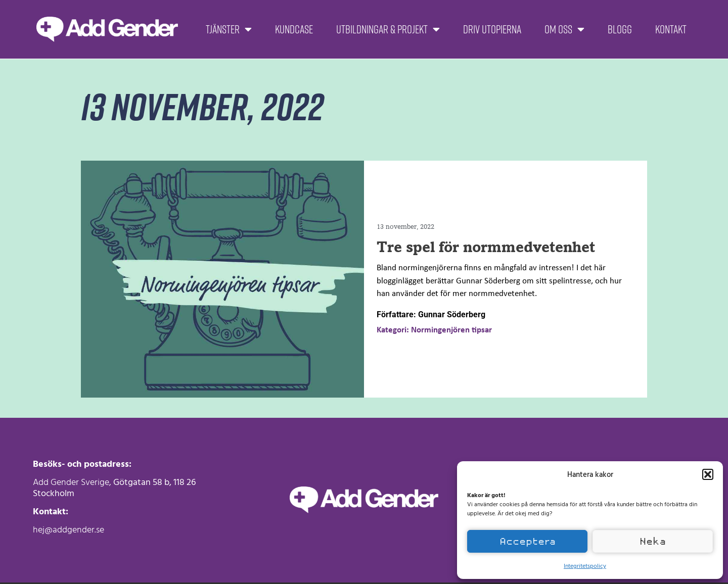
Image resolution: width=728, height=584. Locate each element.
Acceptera (528, 542)
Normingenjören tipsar (451, 330)
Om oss (564, 29)
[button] (708, 474)
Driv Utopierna (492, 29)
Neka (653, 542)
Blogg (620, 29)
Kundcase (294, 29)
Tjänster (229, 29)
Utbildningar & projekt (388, 29)
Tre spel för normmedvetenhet (486, 247)
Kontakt (671, 29)
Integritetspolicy (585, 565)
